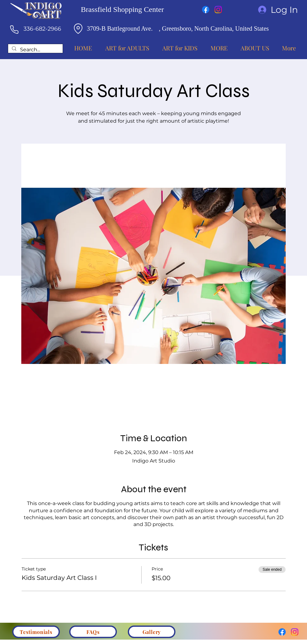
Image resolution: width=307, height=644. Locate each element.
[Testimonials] (36, 632)
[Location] (78, 28)
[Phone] (14, 29)
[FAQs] (93, 632)
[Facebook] (206, 10)
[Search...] (35, 50)
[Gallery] (152, 632)
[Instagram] (218, 10)
